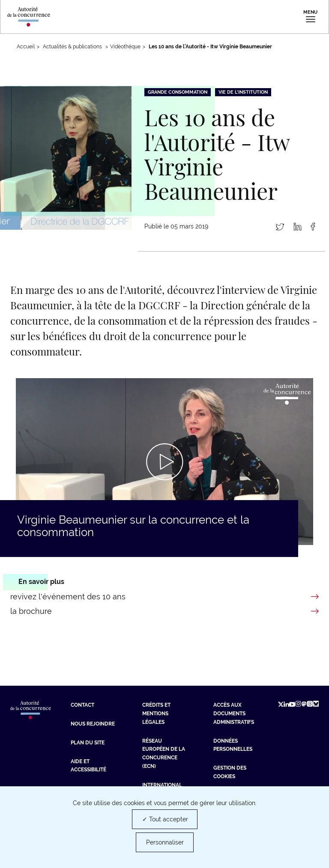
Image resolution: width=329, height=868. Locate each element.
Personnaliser (165, 842)
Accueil (26, 47)
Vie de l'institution (243, 92)
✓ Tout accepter (165, 819)
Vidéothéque (125, 47)
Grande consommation (178, 92)
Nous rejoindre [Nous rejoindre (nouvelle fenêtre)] (93, 724)
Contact (82, 705)
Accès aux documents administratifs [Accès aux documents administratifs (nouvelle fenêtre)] (234, 714)
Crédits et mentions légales (156, 714)
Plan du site (88, 743)
